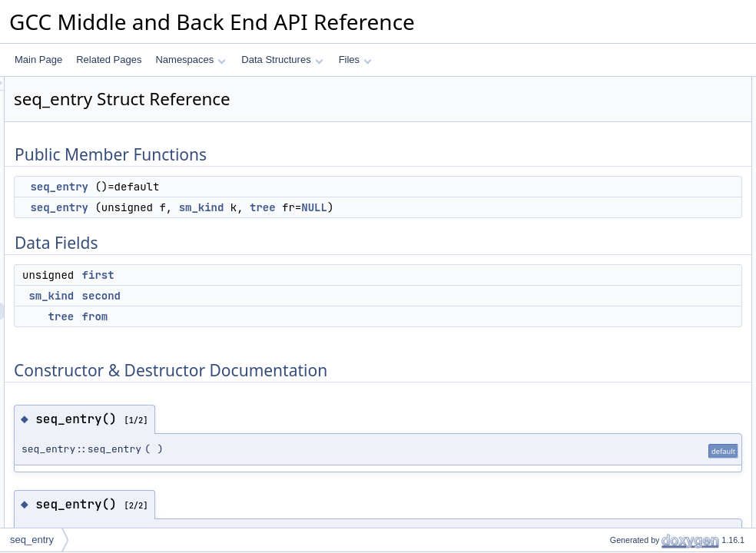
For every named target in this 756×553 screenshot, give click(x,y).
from (287, 316)
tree (455, 207)
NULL (506, 207)
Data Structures (282, 60)
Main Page (38, 60)
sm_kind (394, 207)
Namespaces (190, 60)
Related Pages (109, 60)
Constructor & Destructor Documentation (668, 204)
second (293, 296)
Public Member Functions (637, 85)
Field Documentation (627, 254)
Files (355, 60)
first (290, 275)
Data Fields (608, 136)
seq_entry (251, 187)
